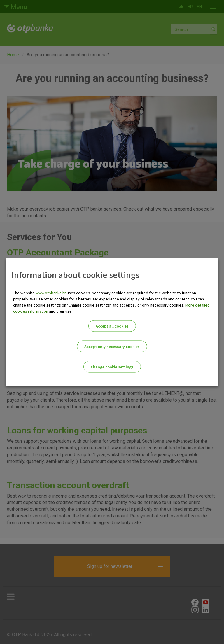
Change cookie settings (112, 367)
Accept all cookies (112, 326)
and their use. (60, 311)
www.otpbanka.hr (51, 293)
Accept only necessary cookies (112, 346)
